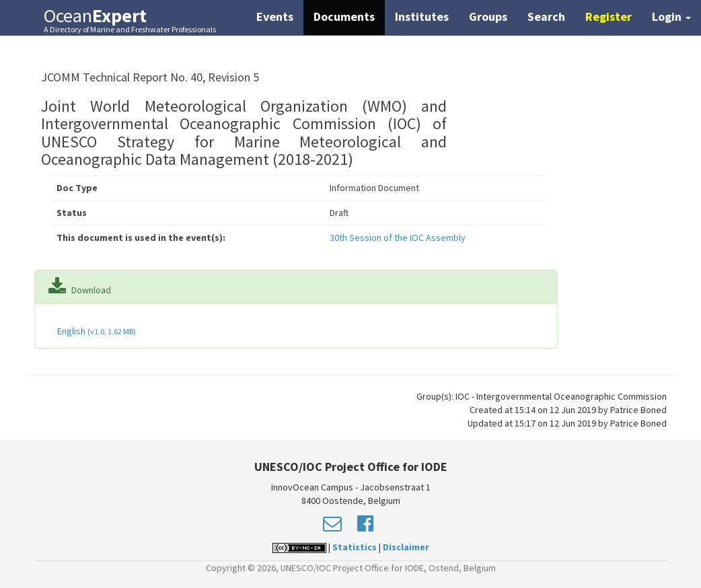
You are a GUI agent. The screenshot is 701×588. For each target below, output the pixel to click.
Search (546, 16)
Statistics (355, 547)
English (96, 331)
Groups (488, 16)
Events (275, 16)
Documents (344, 16)
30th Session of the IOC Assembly (398, 237)
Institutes (422, 16)
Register (608, 16)
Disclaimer (406, 547)
